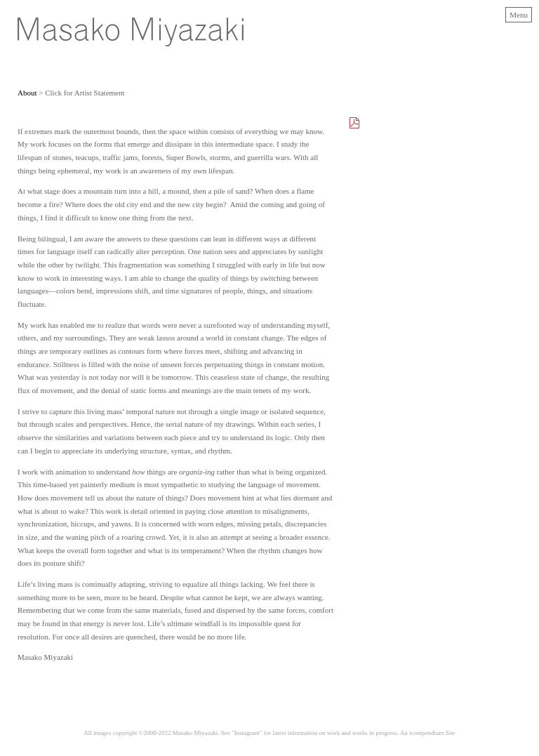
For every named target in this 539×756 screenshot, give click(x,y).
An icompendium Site (428, 733)
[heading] (131, 44)
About (27, 93)
